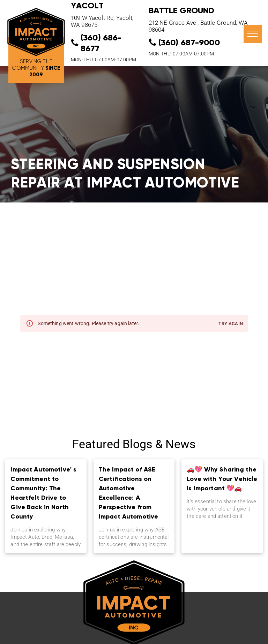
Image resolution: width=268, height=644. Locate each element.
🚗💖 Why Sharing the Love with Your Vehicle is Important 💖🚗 (222, 479)
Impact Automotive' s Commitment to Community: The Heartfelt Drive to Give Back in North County (43, 493)
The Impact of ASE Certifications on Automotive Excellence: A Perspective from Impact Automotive (129, 493)
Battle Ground (182, 10)
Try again (231, 324)
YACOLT (87, 5)
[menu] (253, 34)
